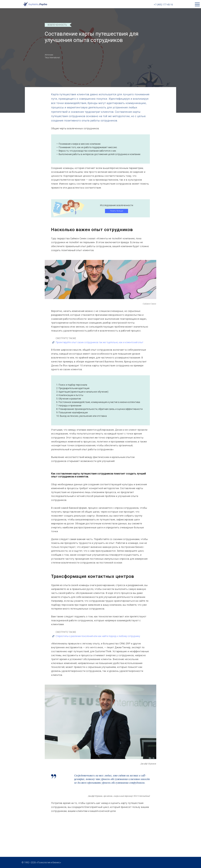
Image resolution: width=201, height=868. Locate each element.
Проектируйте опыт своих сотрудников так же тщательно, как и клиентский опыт (98, 342)
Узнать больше (117, 211)
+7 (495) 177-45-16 (163, 5)
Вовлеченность (57, 25)
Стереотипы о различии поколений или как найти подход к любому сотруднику (96, 636)
